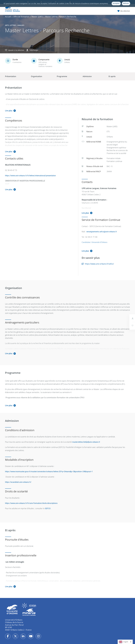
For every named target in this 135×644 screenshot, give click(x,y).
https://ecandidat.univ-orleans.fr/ (18, 482)
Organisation (37, 76)
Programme (62, 76)
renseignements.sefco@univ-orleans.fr (102, 232)
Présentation (11, 76)
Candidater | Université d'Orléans (94, 242)
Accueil (8, 17)
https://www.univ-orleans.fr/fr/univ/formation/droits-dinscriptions (31, 503)
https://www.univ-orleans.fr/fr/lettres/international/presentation (30, 176)
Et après (112, 76)
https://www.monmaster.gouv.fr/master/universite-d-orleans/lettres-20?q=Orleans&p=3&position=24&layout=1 (49, 471)
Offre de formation (21, 17)
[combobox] (125, 642)
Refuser (126, 3)
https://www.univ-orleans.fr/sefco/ (98, 264)
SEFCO (48, 508)
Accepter (116, 3)
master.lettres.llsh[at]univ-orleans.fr (86, 442)
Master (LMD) (37, 17)
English (124, 642)
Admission (87, 76)
